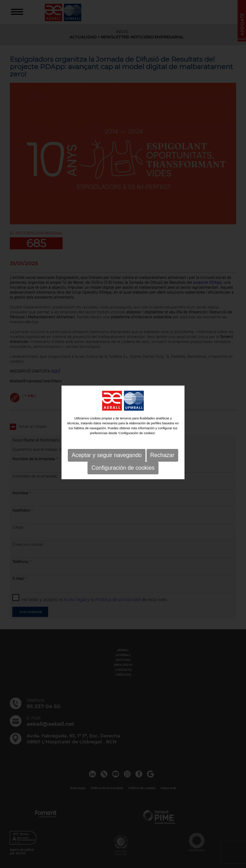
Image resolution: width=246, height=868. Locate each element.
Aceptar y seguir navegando (107, 454)
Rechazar (162, 454)
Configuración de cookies (123, 467)
